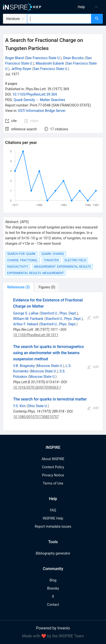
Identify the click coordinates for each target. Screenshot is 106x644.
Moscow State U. (50, 366)
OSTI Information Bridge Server (42, 111)
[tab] (18, 287)
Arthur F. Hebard (26, 324)
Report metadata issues (53, 526)
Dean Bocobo (73, 58)
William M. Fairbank (28, 319)
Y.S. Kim (19, 406)
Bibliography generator (53, 553)
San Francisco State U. (43, 58)
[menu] (81, 7)
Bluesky (53, 588)
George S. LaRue (26, 313)
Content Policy (53, 467)
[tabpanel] (53, 361)
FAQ (53, 510)
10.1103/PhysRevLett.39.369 (35, 94)
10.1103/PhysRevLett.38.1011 (36, 335)
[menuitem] (81, 7)
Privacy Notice (53, 475)
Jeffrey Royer (21, 69)
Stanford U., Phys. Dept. (59, 313)
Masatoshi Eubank (50, 63)
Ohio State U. (38, 406)
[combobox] (59, 19)
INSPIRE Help (53, 518)
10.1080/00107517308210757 (36, 417)
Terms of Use (53, 483)
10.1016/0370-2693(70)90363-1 (37, 387)
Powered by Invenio (53, 628)
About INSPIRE (53, 459)
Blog (53, 580)
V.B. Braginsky (24, 366)
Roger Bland (14, 58)
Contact (53, 605)
